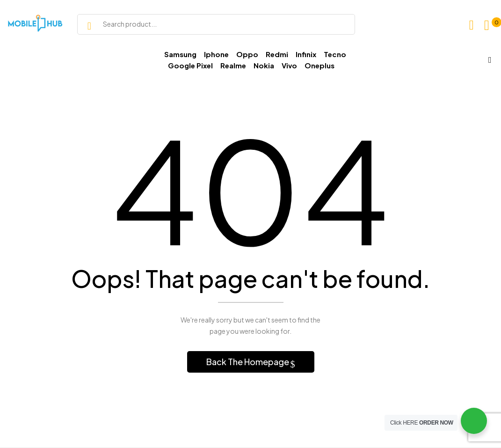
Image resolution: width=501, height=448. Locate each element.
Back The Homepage (248, 362)
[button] (489, 25)
